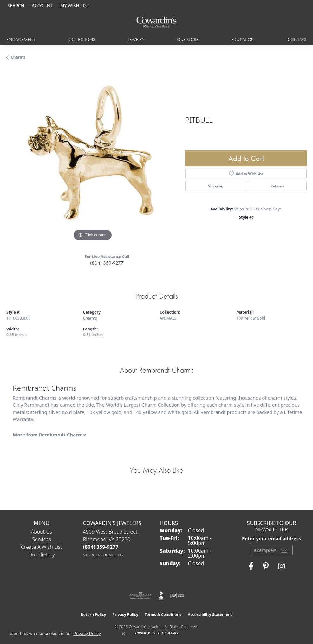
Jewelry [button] (136, 39)
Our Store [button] (188, 39)
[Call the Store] (101, 547)
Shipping (216, 186)
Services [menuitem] (41, 539)
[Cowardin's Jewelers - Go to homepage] (156, 22)
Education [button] (243, 39)
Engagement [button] (21, 39)
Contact (297, 39)
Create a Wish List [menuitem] (42, 547)
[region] (93, 156)
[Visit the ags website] (140, 595)
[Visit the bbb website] (161, 595)
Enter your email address (271, 538)
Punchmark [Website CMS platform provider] (168, 633)
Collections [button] (82, 39)
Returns (277, 186)
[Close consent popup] (123, 634)
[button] (15, 6)
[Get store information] (104, 555)
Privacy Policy (125, 615)
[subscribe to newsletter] (284, 550)
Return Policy (94, 615)
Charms (18, 57)
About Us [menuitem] (41, 532)
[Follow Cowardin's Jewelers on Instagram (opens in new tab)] (281, 566)
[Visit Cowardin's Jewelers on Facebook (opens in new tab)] (251, 566)
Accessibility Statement (210, 615)
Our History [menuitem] (42, 554)
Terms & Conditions (163, 615)
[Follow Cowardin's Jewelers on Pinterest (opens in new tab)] (266, 566)
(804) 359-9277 (107, 263)
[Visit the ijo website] (177, 595)
